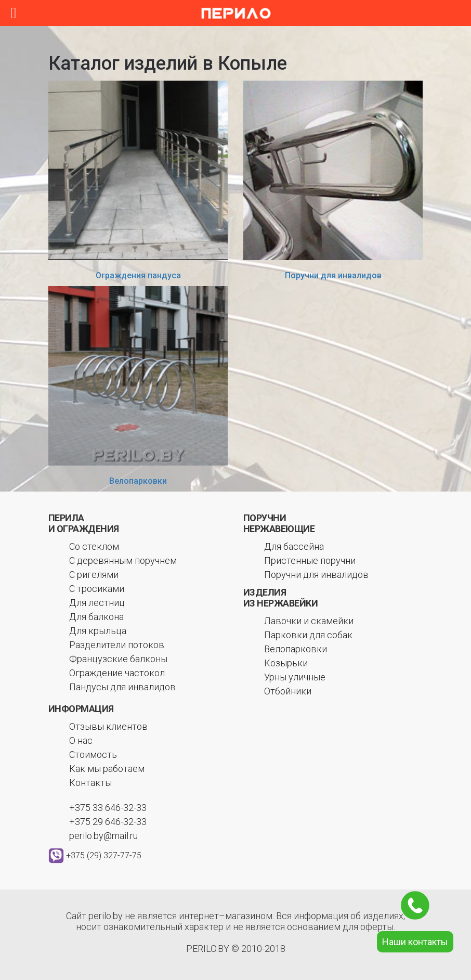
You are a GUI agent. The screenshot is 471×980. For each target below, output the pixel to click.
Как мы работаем (107, 769)
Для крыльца (98, 631)
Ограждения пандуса (138, 275)
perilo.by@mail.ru (103, 836)
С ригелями (94, 575)
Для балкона (96, 617)
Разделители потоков (117, 645)
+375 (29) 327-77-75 (104, 855)
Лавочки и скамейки (309, 621)
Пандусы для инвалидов (122, 687)
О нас (81, 740)
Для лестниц (97, 603)
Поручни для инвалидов (333, 275)
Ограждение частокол (117, 673)
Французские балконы (118, 659)
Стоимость (93, 755)
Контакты (90, 783)
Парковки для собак (308, 635)
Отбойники (288, 691)
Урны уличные (295, 677)
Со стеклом (94, 546)
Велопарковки (138, 481)
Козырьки (286, 663)
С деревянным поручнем (123, 560)
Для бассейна (294, 546)
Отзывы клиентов (108, 726)
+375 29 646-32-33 (108, 822)
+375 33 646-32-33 (108, 808)
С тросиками (97, 589)
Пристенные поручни (310, 560)
